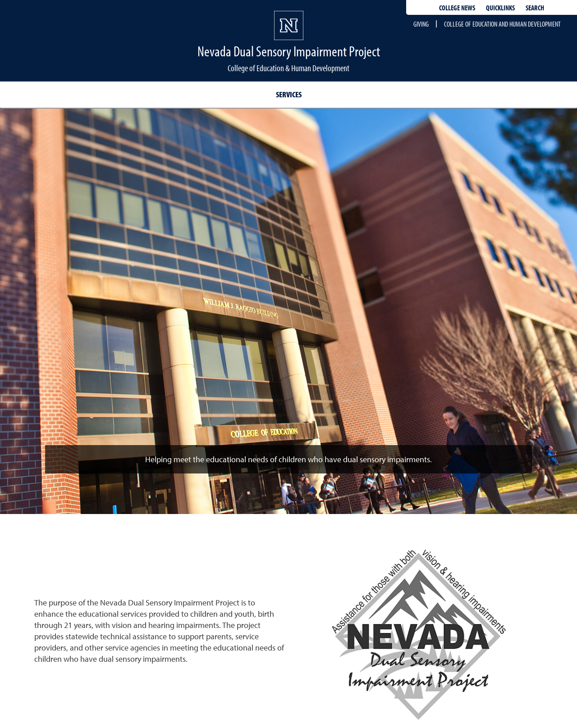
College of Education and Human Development (502, 24)
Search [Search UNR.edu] (535, 8)
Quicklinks (500, 8)
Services (289, 94)
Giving (421, 24)
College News (457, 8)
